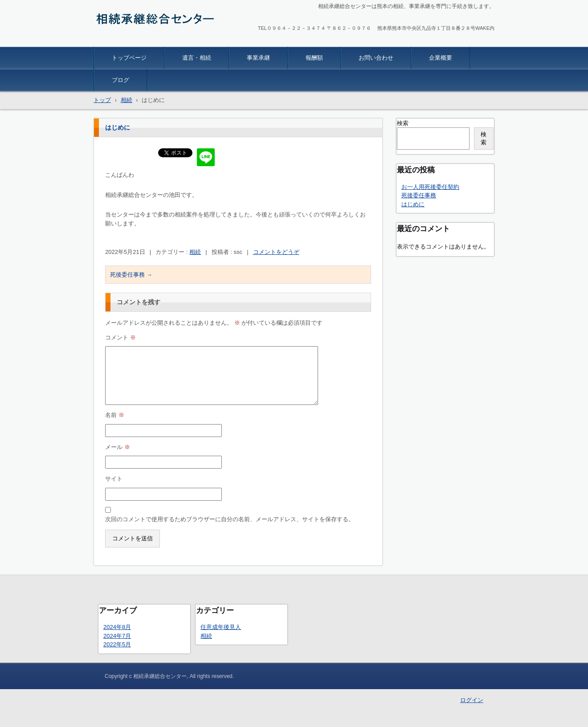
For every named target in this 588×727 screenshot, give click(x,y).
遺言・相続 (197, 58)
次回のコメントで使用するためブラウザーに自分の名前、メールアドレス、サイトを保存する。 (230, 519)
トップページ (129, 58)
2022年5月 (117, 644)
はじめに (413, 204)
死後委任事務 (131, 275)
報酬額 (314, 58)
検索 (403, 123)
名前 (115, 415)
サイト (114, 479)
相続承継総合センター (135, 41)
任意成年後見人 (221, 627)
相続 (195, 252)
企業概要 (441, 58)
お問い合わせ (376, 58)
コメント (120, 337)
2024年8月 (117, 627)
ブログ (120, 80)
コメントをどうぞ (276, 252)
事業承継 (258, 58)
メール (118, 447)
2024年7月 (117, 636)
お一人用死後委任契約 (430, 187)
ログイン (472, 700)
